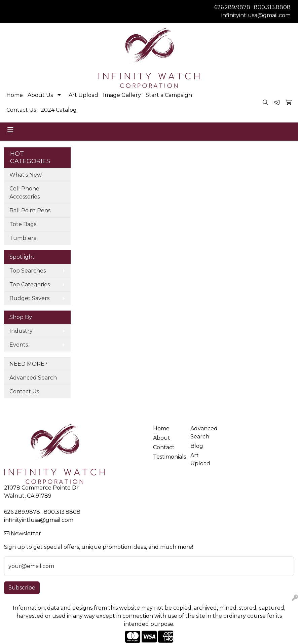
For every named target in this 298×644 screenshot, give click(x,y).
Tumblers (23, 238)
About (162, 438)
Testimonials (168, 457)
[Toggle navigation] (10, 130)
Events (19, 345)
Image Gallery (122, 95)
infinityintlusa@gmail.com (256, 15)
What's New (26, 175)
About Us (40, 95)
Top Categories (30, 284)
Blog (197, 446)
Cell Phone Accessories (25, 193)
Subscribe (22, 588)
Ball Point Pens (30, 210)
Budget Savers (29, 298)
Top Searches (28, 271)
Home (15, 95)
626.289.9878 (232, 7)
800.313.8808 (272, 7)
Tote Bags (23, 224)
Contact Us (21, 110)
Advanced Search (33, 378)
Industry (21, 331)
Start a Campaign (169, 95)
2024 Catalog (59, 110)
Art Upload (83, 95)
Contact (164, 447)
